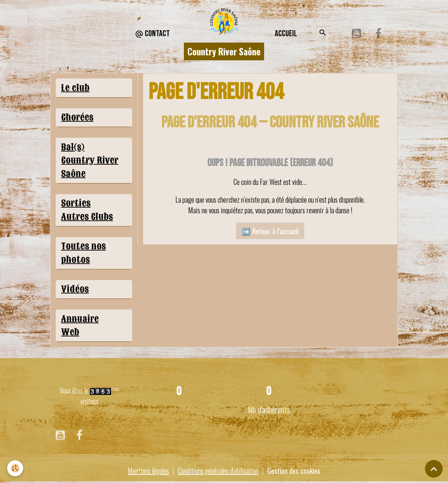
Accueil (286, 34)
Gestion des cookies (294, 471)
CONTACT (152, 34)
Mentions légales (148, 471)
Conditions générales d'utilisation (218, 471)
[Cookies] (15, 468)
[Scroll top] (434, 469)
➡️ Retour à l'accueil (270, 231)
